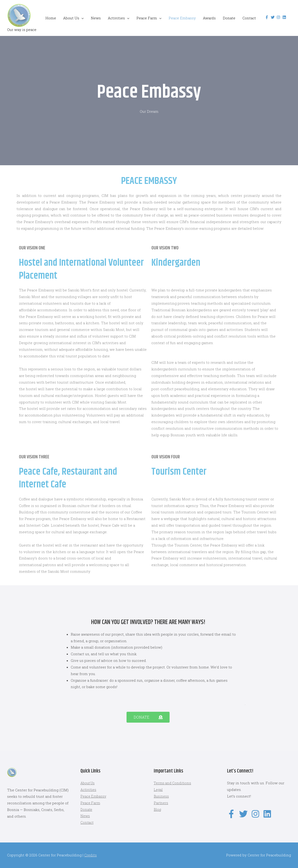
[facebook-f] (267, 17)
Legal (158, 790)
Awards (209, 18)
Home (51, 18)
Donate (229, 18)
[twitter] (273, 17)
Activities (116, 18)
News (96, 18)
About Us (71, 18)
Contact (249, 18)
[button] (148, 717)
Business (162, 796)
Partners (161, 803)
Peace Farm (147, 18)
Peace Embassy (182, 18)
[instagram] (279, 17)
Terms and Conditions (173, 783)
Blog (158, 809)
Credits (90, 855)
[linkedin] (285, 17)
